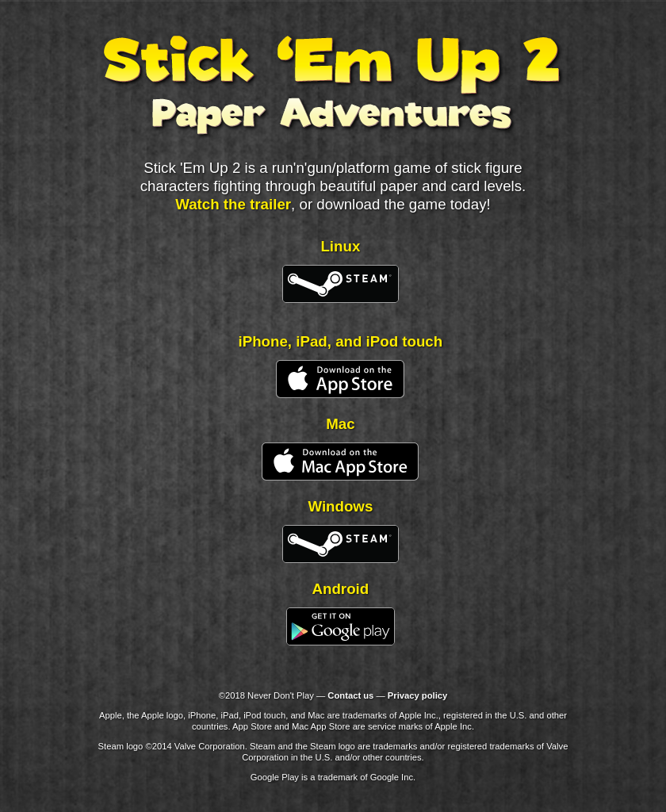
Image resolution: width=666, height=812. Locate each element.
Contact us (350, 695)
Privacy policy (417, 695)
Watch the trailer (233, 204)
